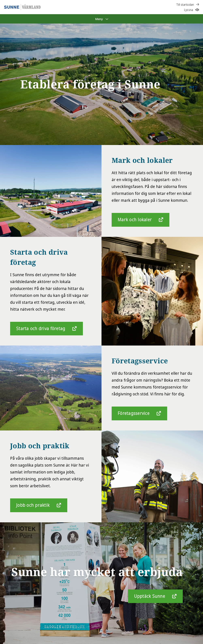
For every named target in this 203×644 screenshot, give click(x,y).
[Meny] (101, 19)
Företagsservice (134, 413)
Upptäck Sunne (150, 596)
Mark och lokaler (135, 220)
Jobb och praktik (33, 505)
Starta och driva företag (41, 328)
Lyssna (192, 10)
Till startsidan (188, 5)
